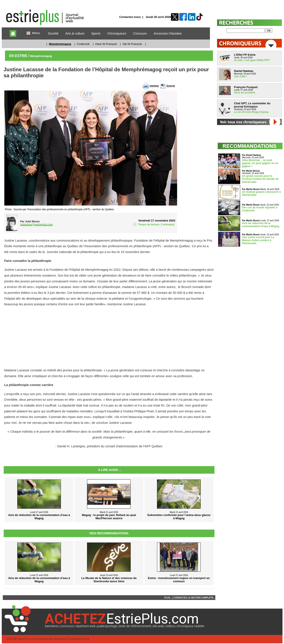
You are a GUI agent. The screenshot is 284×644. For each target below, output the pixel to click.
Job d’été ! (241, 76)
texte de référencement (135, 626)
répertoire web (85, 626)
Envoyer (171, 86)
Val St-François (132, 44)
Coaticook (83, 44)
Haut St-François (106, 44)
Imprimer (154, 86)
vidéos (170, 626)
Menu (33, 33)
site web (158, 626)
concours (67, 626)
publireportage (107, 626)
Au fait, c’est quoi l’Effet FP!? (252, 60)
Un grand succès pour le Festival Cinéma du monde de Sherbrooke (260, 179)
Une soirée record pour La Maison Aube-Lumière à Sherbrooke (258, 240)
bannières (52, 626)
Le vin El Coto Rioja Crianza (251, 112)
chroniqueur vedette (190, 626)
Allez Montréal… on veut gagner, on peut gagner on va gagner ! (260, 163)
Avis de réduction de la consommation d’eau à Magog (261, 225)
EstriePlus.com (27, 639)
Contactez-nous (130, 17)
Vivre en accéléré (245, 93)
